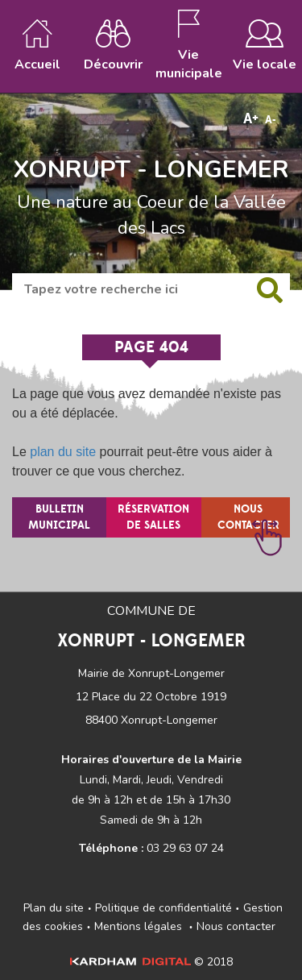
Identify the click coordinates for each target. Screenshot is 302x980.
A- (271, 120)
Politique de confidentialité (163, 908)
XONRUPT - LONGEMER (151, 170)
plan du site (63, 452)
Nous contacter (236, 926)
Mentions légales (138, 926)
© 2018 (151, 962)
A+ (251, 119)
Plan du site (54, 908)
